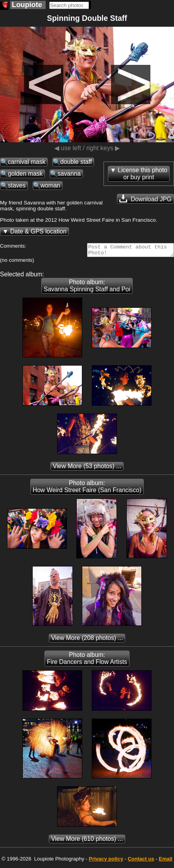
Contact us (141, 861)
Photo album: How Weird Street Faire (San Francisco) (87, 489)
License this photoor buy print (143, 174)
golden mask (25, 174)
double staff (76, 162)
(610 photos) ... (87, 841)
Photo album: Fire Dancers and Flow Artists (87, 661)
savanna (69, 174)
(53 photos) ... (87, 468)
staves (17, 185)
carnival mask (27, 162)
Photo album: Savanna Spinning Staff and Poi (87, 288)
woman (50, 185)
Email (166, 861)
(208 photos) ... (87, 640)
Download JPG (145, 199)
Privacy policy (106, 861)
